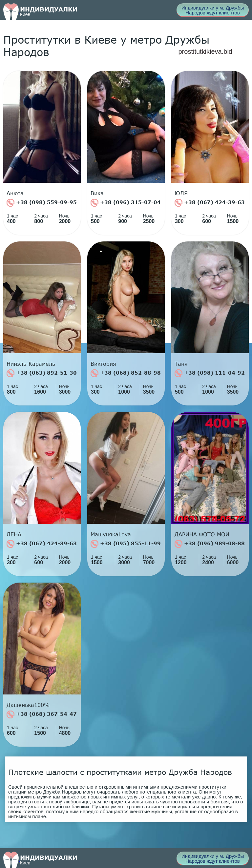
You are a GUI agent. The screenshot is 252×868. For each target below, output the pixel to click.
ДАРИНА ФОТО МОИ (202, 534)
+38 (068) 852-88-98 (126, 373)
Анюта (15, 193)
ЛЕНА (14, 534)
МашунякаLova (111, 534)
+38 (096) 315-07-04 (126, 203)
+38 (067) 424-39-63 (210, 203)
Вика (97, 193)
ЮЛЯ (181, 193)
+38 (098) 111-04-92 (210, 373)
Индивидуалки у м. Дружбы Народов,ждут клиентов (213, 10)
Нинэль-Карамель (31, 364)
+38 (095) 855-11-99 (126, 544)
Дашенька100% (28, 705)
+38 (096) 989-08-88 (210, 544)
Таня (181, 364)
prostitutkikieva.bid (205, 52)
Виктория (103, 364)
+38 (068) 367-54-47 (42, 714)
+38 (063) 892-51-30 (42, 373)
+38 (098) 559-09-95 (42, 203)
